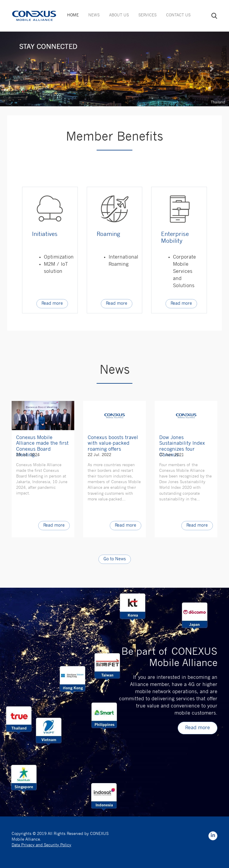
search (214, 16)
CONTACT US (178, 15)
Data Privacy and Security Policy (41, 845)
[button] (17, 69)
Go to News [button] (115, 559)
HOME (73, 15)
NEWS (94, 15)
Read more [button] (52, 304)
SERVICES (147, 15)
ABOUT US (119, 15)
